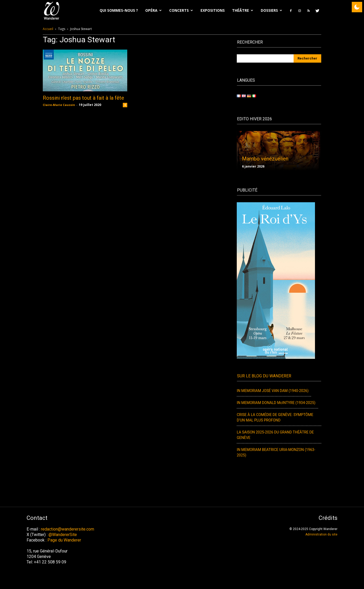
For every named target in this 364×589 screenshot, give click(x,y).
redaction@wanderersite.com (68, 529)
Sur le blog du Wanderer (264, 376)
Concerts (181, 10)
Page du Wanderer (64, 540)
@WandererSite (63, 535)
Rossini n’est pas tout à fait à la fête (83, 98)
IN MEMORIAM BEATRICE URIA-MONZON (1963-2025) (276, 453)
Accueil (48, 29)
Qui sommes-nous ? (119, 10)
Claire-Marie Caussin (59, 105)
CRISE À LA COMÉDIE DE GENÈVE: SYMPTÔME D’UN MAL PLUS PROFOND (275, 418)
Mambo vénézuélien (265, 159)
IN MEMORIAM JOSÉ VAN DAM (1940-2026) (273, 391)
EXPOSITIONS (213, 10)
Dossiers (271, 10)
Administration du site (321, 534)
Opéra (153, 10)
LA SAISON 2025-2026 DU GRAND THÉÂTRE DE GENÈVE (275, 435)
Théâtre (243, 10)
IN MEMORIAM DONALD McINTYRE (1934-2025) (276, 403)
